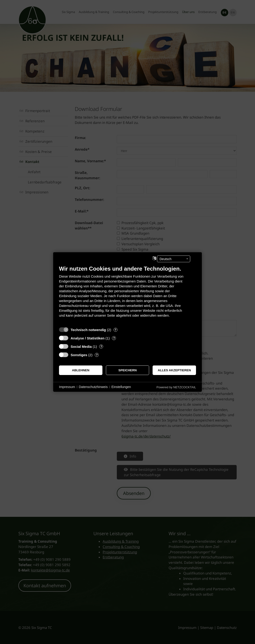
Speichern (128, 370)
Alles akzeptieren (174, 370)
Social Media (81, 347)
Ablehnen (81, 370)
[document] (127, 295)
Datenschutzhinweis (93, 387)
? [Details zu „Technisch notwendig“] (115, 330)
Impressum (67, 387)
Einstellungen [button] (121, 387)
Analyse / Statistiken (88, 338)
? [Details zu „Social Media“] (101, 347)
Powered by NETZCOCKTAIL (176, 387)
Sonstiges (79, 355)
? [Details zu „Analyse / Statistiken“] (114, 338)
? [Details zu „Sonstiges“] (97, 355)
